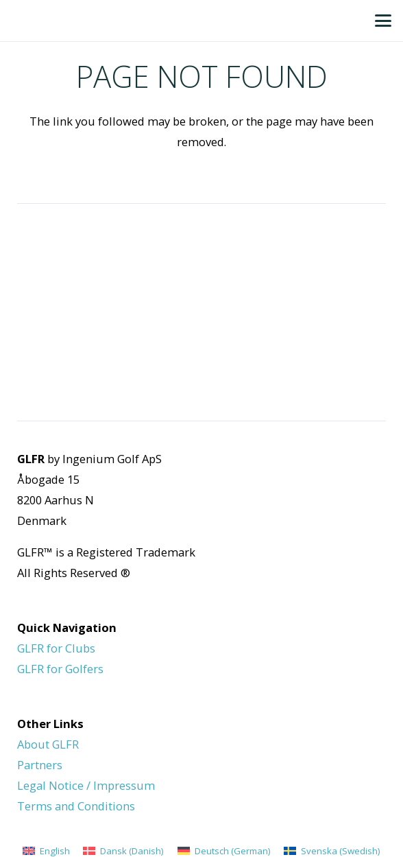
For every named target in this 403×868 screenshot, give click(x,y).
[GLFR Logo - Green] (24, 21)
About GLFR (48, 744)
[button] (383, 21)
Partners (40, 765)
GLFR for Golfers (60, 669)
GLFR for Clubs (56, 648)
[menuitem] (46, 851)
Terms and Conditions (76, 806)
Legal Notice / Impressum (86, 785)
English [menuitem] (55, 851)
